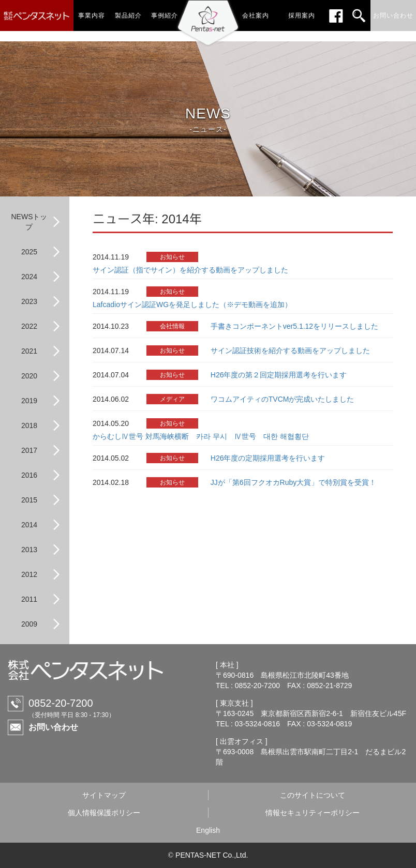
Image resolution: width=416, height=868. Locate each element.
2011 (29, 599)
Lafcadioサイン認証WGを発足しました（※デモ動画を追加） (192, 304)
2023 (29, 301)
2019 (29, 401)
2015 (29, 500)
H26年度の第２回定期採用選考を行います (279, 375)
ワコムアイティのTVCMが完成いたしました (283, 399)
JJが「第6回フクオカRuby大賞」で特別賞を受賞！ (293, 482)
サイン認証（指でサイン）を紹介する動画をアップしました (190, 270)
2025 (29, 252)
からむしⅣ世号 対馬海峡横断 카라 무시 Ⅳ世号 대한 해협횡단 (201, 436)
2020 (29, 376)
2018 (29, 425)
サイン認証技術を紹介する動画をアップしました (290, 351)
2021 (29, 351)
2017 (29, 450)
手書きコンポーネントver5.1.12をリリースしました (294, 326)
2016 (29, 475)
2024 (29, 277)
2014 (29, 525)
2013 (29, 550)
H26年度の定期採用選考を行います (268, 458)
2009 (29, 624)
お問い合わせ (53, 727)
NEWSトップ (29, 222)
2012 (29, 574)
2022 (29, 326)
